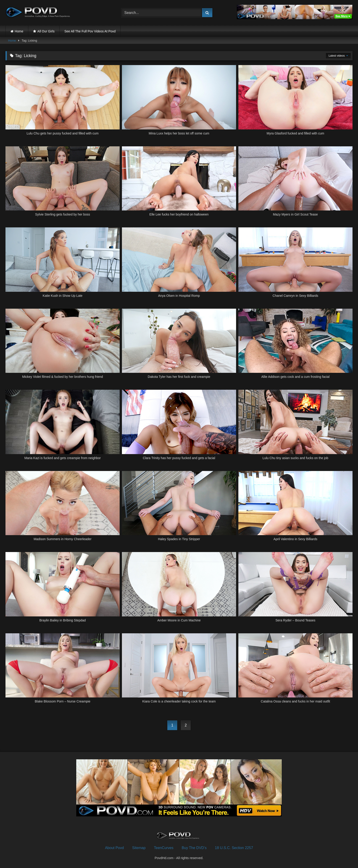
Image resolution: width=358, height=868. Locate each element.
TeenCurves (164, 848)
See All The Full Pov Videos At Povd (90, 31)
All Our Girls (46, 31)
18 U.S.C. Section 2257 (234, 848)
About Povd (115, 848)
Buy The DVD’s (194, 848)
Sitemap (139, 848)
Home (19, 31)
